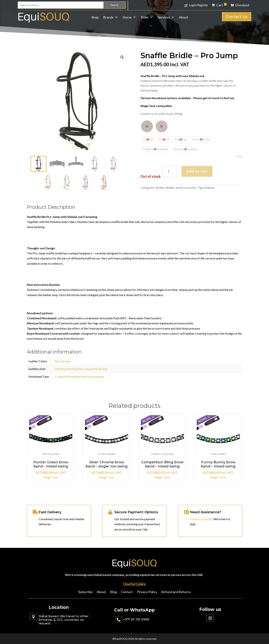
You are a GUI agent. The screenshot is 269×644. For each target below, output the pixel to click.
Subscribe (85, 592)
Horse (129, 17)
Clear (239, 156)
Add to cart (197, 171)
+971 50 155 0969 (136, 619)
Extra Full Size (99, 369)
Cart (221, 5)
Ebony (67, 361)
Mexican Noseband (92, 376)
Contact (127, 592)
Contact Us (237, 17)
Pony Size (83, 369)
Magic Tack (51, 477)
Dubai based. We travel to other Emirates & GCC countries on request (64, 620)
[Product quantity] (170, 171)
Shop (95, 17)
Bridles (160, 188)
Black (58, 361)
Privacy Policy (147, 592)
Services (166, 17)
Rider (147, 17)
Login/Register (199, 5)
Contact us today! (201, 519)
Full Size (71, 369)
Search (114, 5)
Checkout (242, 5)
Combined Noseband (67, 376)
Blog (113, 592)
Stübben (209, 188)
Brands (111, 17)
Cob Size (60, 369)
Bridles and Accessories (181, 188)
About (184, 17)
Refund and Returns (176, 592)
